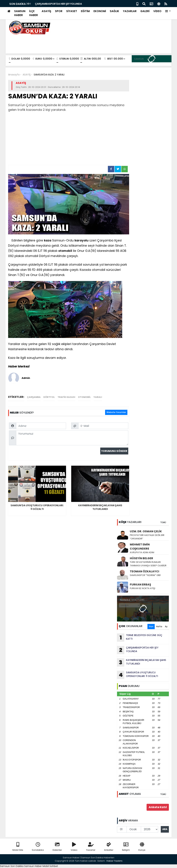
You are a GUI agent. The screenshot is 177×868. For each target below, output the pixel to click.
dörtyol (49, 397)
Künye (142, 847)
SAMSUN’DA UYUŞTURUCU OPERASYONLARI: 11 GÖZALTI (138, 675)
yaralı (98, 397)
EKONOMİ (100, 11)
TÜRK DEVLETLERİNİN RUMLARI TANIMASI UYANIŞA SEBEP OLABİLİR (148, 564)
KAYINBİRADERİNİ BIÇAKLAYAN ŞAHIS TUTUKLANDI (142, 662)
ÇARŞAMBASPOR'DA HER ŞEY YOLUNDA (58, 4)
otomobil (65, 251)
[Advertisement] (69, 139)
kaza (48, 240)
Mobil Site (18, 847)
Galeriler (57, 847)
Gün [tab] (151, 626)
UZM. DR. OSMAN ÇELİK (146, 531)
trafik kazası (66, 397)
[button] (168, 11)
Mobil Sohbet (50, 866)
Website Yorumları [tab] (116, 412)
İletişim (126, 847)
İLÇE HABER (34, 13)
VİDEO (157, 11)
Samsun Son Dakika (12, 866)
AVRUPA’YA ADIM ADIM (142, 552)
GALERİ (145, 11)
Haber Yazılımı (114, 861)
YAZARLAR (130, 11)
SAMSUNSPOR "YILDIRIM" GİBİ (145, 575)
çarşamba (34, 397)
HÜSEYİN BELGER (141, 558)
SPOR (59, 11)
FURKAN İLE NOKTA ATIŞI (143, 588)
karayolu (81, 240)
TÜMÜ (163, 522)
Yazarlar (91, 847)
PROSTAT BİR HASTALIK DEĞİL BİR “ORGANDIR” (147, 537)
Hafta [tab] (159, 626)
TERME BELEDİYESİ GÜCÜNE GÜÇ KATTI (140, 638)
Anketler (109, 847)
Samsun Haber (33, 866)
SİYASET (72, 11)
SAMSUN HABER (20, 13)
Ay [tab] (166, 626)
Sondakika (38, 847)
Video (74, 847)
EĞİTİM (85, 11)
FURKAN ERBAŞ (140, 585)
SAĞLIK (114, 11)
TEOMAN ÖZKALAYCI (145, 571)
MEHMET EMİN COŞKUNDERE (140, 547)
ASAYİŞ (46, 11)
